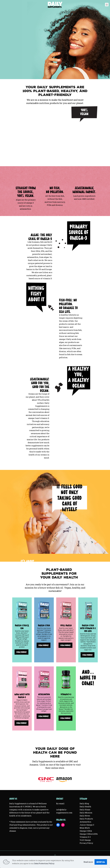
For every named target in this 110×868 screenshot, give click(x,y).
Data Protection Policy (44, 863)
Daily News (85, 816)
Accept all (101, 861)
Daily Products (86, 819)
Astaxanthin (85, 822)
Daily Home (85, 810)
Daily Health (85, 807)
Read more (88, 862)
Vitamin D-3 (85, 837)
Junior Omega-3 (87, 825)
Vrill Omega (85, 840)
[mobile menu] (107, 5)
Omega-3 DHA (86, 831)
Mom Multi (85, 828)
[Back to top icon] (55, 855)
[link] (22, 611)
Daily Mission (86, 813)
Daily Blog (84, 804)
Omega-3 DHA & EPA (89, 834)
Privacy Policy (86, 843)
